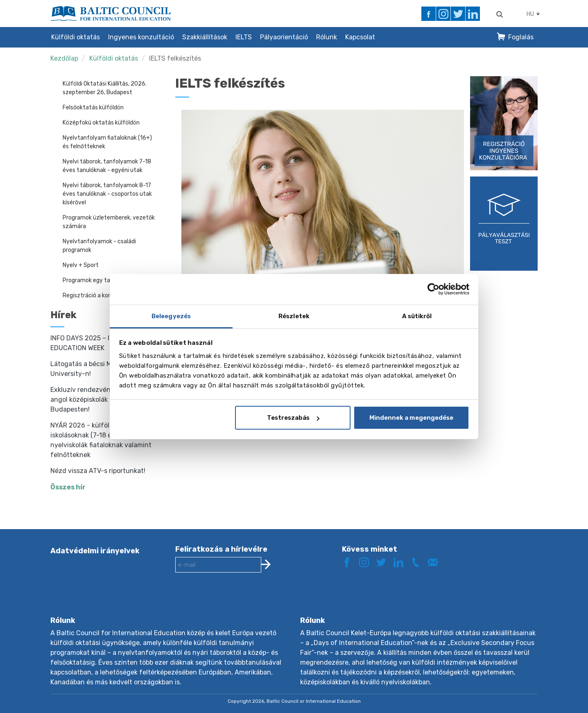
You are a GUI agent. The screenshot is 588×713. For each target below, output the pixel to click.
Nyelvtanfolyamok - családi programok (99, 246)
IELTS (244, 37)
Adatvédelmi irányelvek (95, 551)
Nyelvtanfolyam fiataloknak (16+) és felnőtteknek (107, 142)
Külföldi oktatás (76, 37)
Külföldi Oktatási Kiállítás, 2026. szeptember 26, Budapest (105, 88)
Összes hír (68, 487)
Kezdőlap (64, 58)
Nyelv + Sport (81, 265)
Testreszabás (293, 418)
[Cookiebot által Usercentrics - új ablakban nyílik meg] (433, 289)
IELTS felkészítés (175, 58)
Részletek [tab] (294, 316)
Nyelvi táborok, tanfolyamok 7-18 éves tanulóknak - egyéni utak (107, 166)
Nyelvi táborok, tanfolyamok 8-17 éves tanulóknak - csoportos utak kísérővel (107, 194)
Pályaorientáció (284, 37)
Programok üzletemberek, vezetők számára (109, 222)
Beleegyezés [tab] (171, 316)
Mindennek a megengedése (411, 418)
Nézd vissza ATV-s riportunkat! (98, 471)
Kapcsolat (360, 37)
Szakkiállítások (205, 37)
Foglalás (521, 37)
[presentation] (237, 601)
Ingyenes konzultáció (141, 37)
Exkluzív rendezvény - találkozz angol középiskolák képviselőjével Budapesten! (101, 400)
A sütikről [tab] (417, 316)
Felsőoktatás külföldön (93, 108)
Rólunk (327, 37)
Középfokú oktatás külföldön (101, 123)
